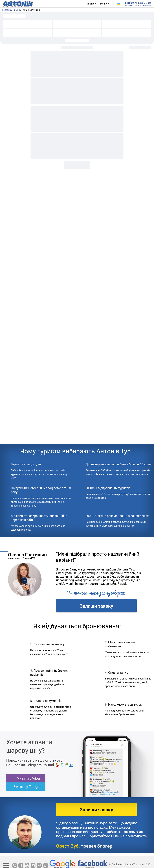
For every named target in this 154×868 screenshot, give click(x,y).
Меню (103, 4)
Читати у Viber (29, 778)
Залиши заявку (96, 606)
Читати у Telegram (29, 787)
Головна (7, 10)
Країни (90, 4)
